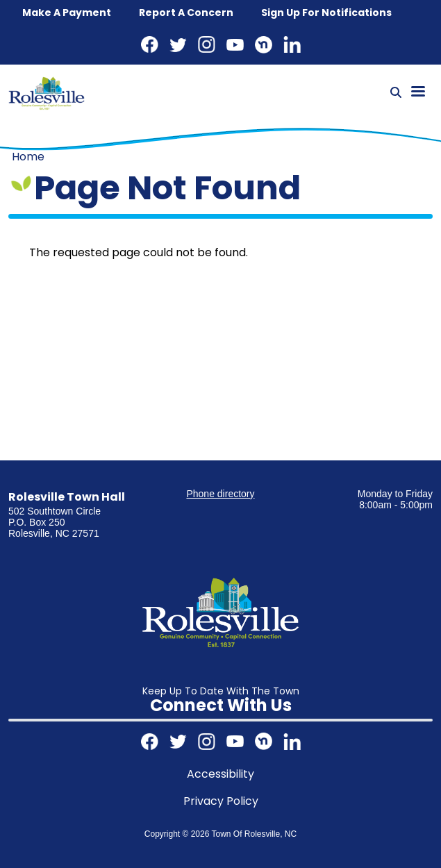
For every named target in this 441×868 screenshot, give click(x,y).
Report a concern (186, 12)
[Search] (396, 93)
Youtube (235, 45)
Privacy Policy (221, 801)
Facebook (150, 45)
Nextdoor (264, 45)
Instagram (207, 45)
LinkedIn (292, 45)
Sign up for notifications (326, 12)
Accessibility (220, 774)
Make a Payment (67, 12)
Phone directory (220, 494)
